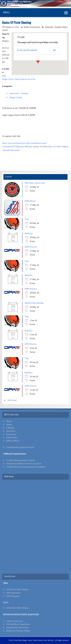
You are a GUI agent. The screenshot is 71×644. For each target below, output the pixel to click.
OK (54, 50)
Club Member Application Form (20, 447)
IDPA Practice (31, 247)
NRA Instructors (13, 593)
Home (9, 421)
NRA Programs (13, 596)
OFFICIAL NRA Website (17, 589)
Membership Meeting (34, 303)
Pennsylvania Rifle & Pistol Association (24, 463)
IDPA (6, 602)
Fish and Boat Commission (18, 624)
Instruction (11, 434)
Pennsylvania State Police (17, 627)
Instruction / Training (53, 27)
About (9, 424)
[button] (38, 61)
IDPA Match (30, 201)
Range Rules (12, 437)
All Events (12, 400)
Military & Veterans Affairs (18, 631)
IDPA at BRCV (13, 441)
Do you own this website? (27, 50)
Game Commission (15, 621)
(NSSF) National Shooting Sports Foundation (26, 467)
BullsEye (29, 233)
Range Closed (16, 97)
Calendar (10, 428)
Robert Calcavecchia (32, 27)
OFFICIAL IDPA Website (17, 608)
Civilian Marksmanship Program (20, 460)
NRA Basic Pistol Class (35, 183)
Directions (11, 431)
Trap (27, 219)
